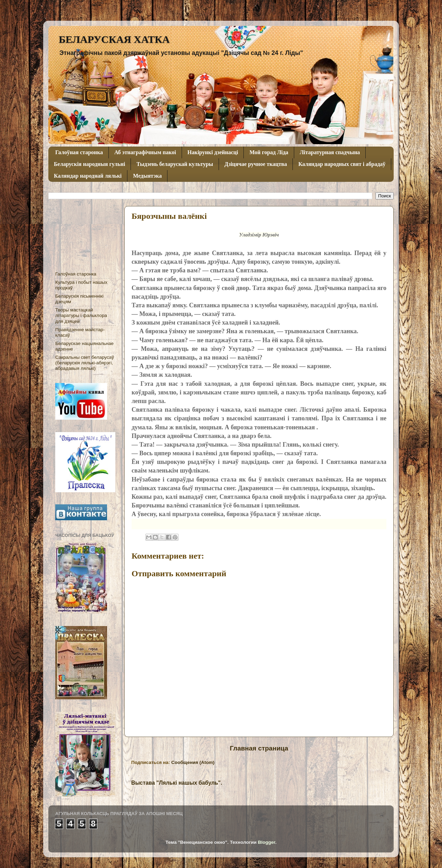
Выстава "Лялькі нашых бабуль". (177, 783)
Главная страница (259, 748)
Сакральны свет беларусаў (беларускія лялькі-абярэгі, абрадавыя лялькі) (85, 363)
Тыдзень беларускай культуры (175, 164)
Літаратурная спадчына (330, 152)
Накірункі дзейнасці (213, 152)
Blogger (267, 842)
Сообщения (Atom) (193, 762)
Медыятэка (147, 176)
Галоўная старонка (79, 152)
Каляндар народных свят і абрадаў (342, 164)
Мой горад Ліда (269, 152)
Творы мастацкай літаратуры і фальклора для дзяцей (81, 315)
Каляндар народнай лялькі (88, 176)
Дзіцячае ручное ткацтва (256, 164)
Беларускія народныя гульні (89, 164)
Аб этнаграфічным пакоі (145, 152)
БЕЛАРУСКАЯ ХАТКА (114, 39)
